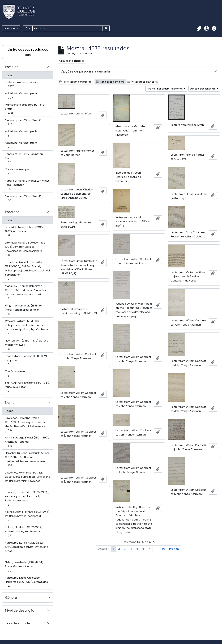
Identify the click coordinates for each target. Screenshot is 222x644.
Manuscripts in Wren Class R (23, 198)
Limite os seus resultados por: (28, 52)
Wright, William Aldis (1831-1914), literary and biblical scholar (25, 310)
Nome (10, 403)
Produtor (12, 212)
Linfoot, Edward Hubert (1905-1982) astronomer (24, 231)
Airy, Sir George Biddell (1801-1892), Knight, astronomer (27, 442)
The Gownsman (15, 374)
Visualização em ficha (110, 82)
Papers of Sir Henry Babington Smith (24, 158)
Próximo (174, 549)
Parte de (12, 67)
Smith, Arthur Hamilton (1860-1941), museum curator (27, 387)
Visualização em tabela (143, 82)
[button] (199, 28)
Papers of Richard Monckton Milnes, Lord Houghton (27, 185)
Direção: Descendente (203, 89)
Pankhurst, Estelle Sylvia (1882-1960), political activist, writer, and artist (27, 549)
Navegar (10, 28)
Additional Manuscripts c (21, 145)
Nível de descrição (20, 610)
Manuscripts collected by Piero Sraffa (25, 109)
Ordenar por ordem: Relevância (165, 89)
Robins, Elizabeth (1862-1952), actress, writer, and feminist (24, 531)
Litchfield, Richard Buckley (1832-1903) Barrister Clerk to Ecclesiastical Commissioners (26, 249)
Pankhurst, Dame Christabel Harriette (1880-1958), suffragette (26, 582)
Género (11, 598)
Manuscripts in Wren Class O (23, 122)
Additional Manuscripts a (21, 95)
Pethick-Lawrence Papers (21, 84)
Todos (9, 75)
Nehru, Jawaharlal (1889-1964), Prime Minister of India (24, 566)
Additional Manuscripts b (21, 133)
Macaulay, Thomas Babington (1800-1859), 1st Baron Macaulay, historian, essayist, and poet (26, 292)
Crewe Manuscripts (17, 171)
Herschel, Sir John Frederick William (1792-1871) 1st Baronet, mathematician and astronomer (27, 459)
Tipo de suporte (18, 623)
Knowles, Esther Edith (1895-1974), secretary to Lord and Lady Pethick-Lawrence (27, 498)
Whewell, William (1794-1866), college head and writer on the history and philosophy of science (26, 327)
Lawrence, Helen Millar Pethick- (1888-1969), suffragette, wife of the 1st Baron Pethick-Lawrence (27, 479)
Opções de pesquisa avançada (85, 71)
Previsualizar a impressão (75, 82)
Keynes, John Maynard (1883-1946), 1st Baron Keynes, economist (27, 516)
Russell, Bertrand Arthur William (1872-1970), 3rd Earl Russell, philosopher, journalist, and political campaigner (27, 270)
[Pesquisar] (68, 28)
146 (163, 549)
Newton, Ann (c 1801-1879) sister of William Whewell (27, 345)
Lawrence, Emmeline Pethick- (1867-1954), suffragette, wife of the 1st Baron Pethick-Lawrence (25, 424)
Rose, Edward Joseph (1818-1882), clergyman (26, 360)
